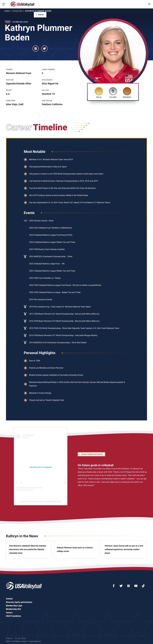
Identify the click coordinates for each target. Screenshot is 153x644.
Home (7, 11)
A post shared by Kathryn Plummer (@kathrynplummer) (41, 501)
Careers (9, 613)
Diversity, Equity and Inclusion (19, 602)
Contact (9, 599)
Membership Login (14, 606)
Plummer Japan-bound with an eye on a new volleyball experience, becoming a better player (124, 549)
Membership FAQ (13, 609)
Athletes (18, 11)
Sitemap (9, 638)
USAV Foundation (14, 616)
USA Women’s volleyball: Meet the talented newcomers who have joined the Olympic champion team (27, 549)
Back (41, 15)
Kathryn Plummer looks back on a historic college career (75, 549)
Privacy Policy (21, 638)
